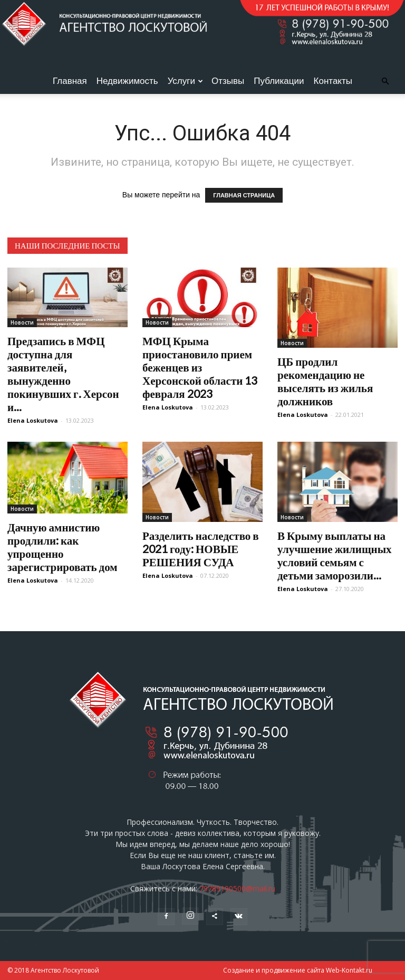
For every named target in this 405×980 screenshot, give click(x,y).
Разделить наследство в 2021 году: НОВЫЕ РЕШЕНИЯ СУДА (201, 549)
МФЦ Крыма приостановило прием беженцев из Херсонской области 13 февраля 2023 (200, 367)
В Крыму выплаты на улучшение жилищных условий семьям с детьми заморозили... (335, 555)
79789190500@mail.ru (237, 888)
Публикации (279, 81)
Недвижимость (127, 81)
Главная (70, 81)
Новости (22, 322)
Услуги (185, 81)
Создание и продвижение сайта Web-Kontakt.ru (298, 970)
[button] (385, 82)
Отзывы (228, 81)
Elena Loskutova (33, 420)
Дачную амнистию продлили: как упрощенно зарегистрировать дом (62, 547)
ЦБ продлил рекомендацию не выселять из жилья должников (325, 381)
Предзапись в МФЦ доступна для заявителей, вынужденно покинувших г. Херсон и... (63, 374)
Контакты (333, 81)
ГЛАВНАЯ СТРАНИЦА (244, 195)
